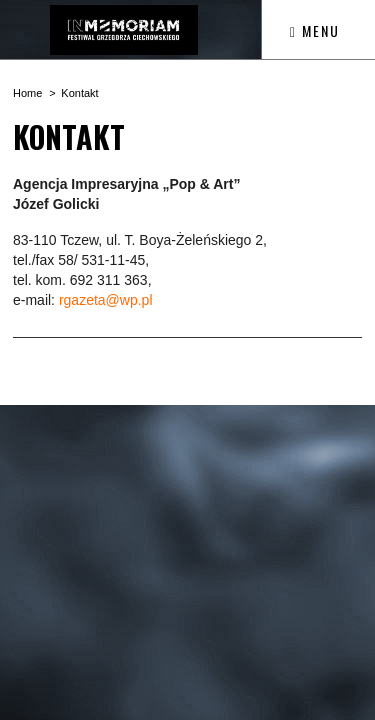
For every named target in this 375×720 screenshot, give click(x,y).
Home (27, 93)
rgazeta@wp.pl (106, 300)
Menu (315, 30)
